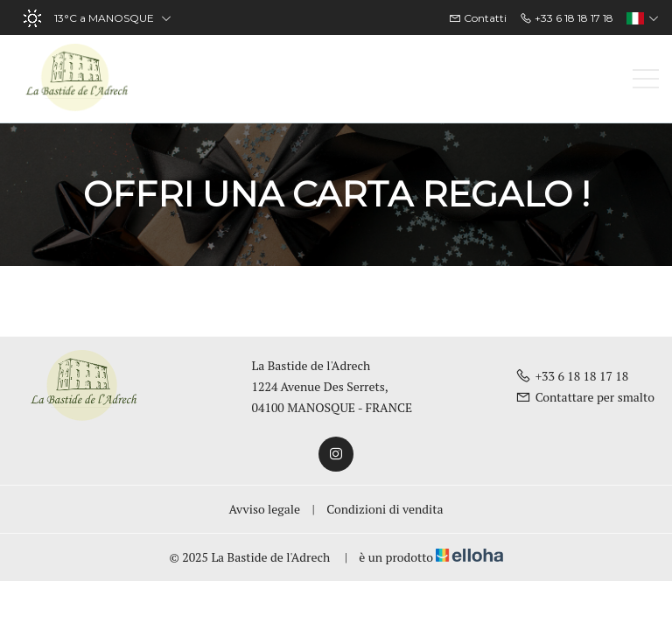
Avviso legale (265, 509)
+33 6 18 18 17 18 (572, 376)
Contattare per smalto (585, 397)
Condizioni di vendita (385, 509)
